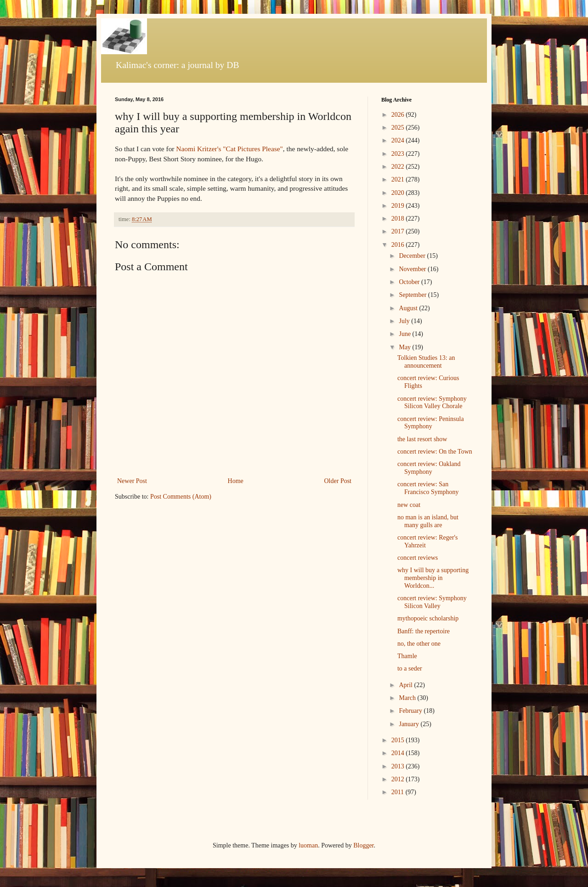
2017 (399, 231)
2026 (399, 115)
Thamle (407, 656)
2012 (399, 779)
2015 (399, 740)
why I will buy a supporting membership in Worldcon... (433, 578)
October (410, 282)
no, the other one (419, 644)
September (413, 295)
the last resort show (422, 439)
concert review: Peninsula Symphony (431, 423)
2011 (399, 792)
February (411, 711)
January (410, 724)
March (408, 698)
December (413, 256)
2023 (399, 154)
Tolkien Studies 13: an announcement (426, 362)
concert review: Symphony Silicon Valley (432, 602)
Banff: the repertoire (424, 631)
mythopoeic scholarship (428, 618)
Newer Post (132, 481)
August (409, 308)
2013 (399, 766)
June (405, 334)
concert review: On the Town (435, 452)
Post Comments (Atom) (181, 497)
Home (236, 481)
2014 (399, 753)
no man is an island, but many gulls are (428, 521)
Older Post (338, 481)
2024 (399, 140)
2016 (399, 245)
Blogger (363, 845)
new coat (409, 505)
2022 (399, 167)
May (405, 347)
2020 (399, 193)
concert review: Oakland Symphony (429, 468)
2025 (399, 128)
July (405, 321)
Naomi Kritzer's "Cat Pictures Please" (229, 149)
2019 (399, 206)
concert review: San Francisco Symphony (428, 488)
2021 (399, 179)
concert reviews (418, 558)
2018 (399, 219)
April (406, 685)
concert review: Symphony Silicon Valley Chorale (432, 403)
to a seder (410, 668)
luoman (308, 845)
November (413, 269)
